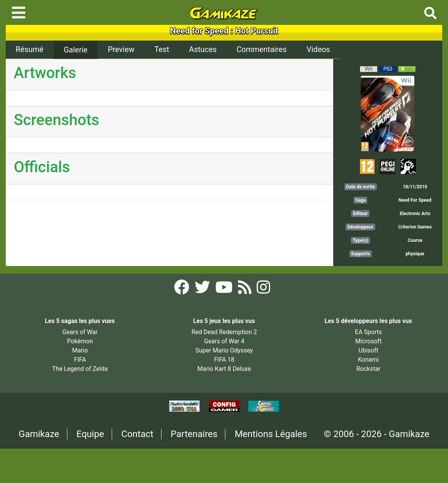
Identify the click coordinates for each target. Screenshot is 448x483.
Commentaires (261, 49)
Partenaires (194, 434)
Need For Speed (415, 200)
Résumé (29, 49)
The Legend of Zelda (80, 369)
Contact (137, 434)
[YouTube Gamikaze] (225, 290)
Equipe (90, 434)
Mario (80, 350)
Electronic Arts (415, 214)
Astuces (203, 49)
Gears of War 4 (224, 341)
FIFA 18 (224, 360)
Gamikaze (39, 434)
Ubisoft (368, 350)
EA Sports (368, 332)
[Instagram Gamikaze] (263, 290)
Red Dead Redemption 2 (224, 332)
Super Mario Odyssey (224, 350)
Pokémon (80, 341)
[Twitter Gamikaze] (203, 290)
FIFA (80, 360)
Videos (318, 49)
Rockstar (368, 369)
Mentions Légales (271, 434)
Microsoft (369, 341)
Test (162, 49)
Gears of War (80, 332)
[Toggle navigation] (19, 13)
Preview (121, 49)
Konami (368, 360)
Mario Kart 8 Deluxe (224, 369)
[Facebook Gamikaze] (182, 290)
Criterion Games (415, 227)
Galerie (75, 50)
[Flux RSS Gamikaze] (245, 290)
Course (415, 240)
